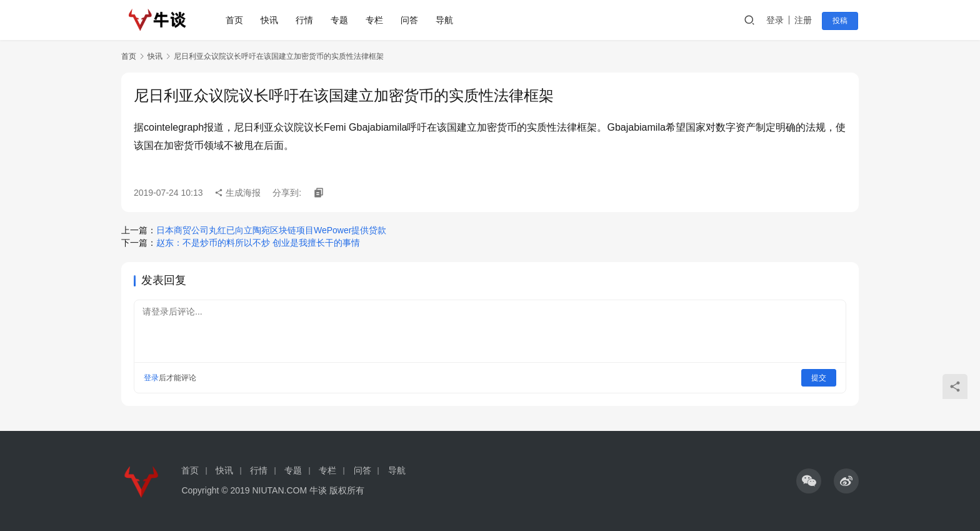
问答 (411, 20)
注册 (805, 20)
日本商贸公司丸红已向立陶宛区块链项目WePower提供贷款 (271, 230)
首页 (236, 20)
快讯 (271, 20)
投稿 (841, 21)
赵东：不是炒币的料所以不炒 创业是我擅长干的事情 (258, 243)
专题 (341, 20)
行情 (306, 20)
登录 (777, 20)
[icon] (809, 481)
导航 (446, 20)
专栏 (376, 20)
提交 (819, 378)
